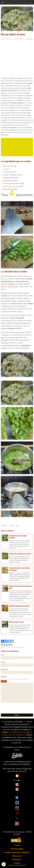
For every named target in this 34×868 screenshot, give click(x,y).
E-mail (3, 662)
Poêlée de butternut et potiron (19, 606)
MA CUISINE (20, 39)
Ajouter (17, 715)
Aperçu (4, 681)
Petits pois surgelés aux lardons (20, 554)
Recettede (17, 780)
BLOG (17, 526)
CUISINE (11, 526)
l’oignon (11, 284)
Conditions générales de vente (17, 865)
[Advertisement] (17, 59)
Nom (2, 655)
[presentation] (15, 708)
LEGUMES (4, 526)
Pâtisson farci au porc (17, 622)
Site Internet (5, 669)
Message (4, 677)
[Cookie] (4, 864)
